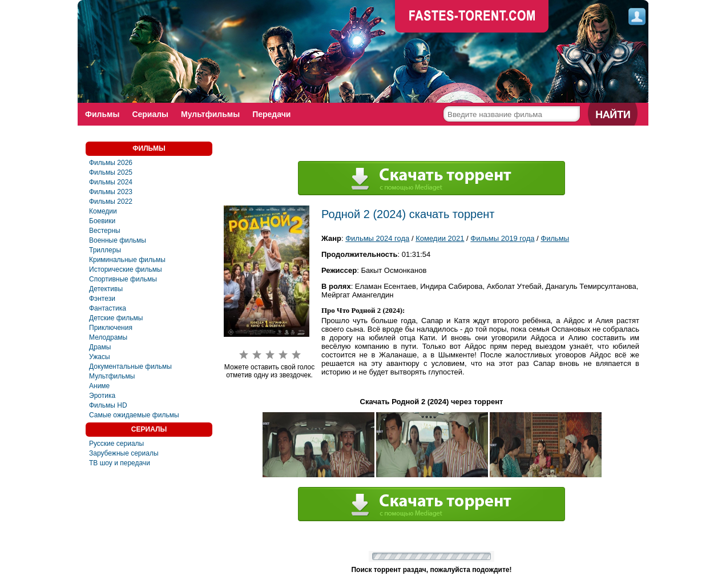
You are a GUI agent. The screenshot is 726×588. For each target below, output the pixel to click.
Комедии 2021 (440, 238)
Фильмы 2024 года (377, 238)
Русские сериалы (116, 444)
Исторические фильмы (126, 269)
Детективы (106, 289)
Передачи (271, 114)
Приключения (111, 328)
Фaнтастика (108, 308)
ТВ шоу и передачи (120, 463)
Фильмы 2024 (111, 182)
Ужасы (100, 357)
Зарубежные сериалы (124, 453)
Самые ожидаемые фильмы (134, 415)
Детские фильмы (116, 318)
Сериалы (150, 114)
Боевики (102, 221)
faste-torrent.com (472, 17)
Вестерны (105, 231)
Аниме (99, 386)
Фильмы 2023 (111, 192)
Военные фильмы (118, 240)
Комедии (103, 211)
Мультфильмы (210, 114)
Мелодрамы (108, 337)
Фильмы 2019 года (502, 238)
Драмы (100, 347)
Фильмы (102, 114)
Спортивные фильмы (123, 279)
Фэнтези (102, 299)
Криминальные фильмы (127, 260)
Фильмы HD (108, 405)
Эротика (102, 396)
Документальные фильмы (130, 367)
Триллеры (105, 250)
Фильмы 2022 (111, 202)
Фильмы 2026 (111, 163)
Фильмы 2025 (111, 172)
